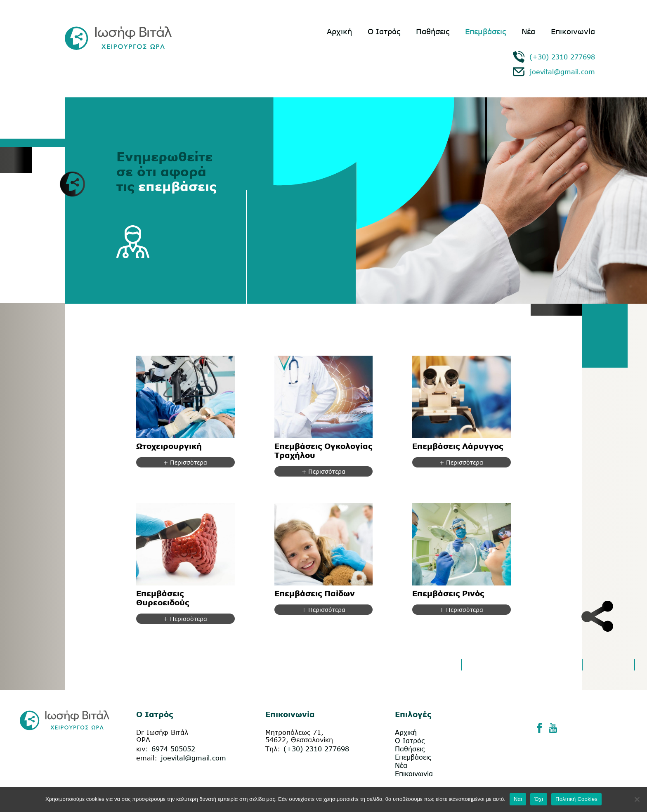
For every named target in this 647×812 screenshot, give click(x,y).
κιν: (142, 749)
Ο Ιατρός (384, 31)
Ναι (518, 799)
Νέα (528, 31)
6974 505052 (173, 749)
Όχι (539, 799)
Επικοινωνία (573, 31)
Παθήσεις (433, 31)
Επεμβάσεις (485, 31)
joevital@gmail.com (562, 72)
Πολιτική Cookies (576, 799)
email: (147, 758)
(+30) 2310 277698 (562, 57)
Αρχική (339, 31)
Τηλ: (273, 749)
